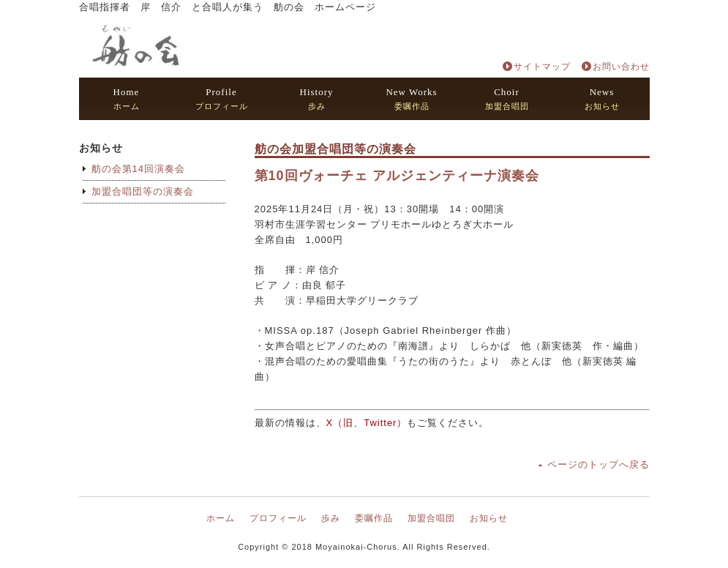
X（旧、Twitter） (367, 423)
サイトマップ (542, 67)
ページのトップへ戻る (598, 464)
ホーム (127, 98)
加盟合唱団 (507, 98)
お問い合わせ (621, 67)
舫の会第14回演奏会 (138, 169)
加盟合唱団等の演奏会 (143, 191)
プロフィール (222, 98)
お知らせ (602, 98)
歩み (317, 98)
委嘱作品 (411, 98)
